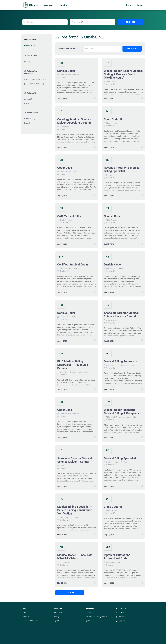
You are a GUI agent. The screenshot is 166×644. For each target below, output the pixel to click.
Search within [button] (32, 56)
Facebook (122, 609)
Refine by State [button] (32, 113)
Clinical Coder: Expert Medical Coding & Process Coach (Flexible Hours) (123, 74)
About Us (26, 617)
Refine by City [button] (32, 93)
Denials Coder (66, 71)
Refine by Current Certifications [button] (32, 72)
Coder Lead (65, 168)
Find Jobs (131, 22)
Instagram (122, 617)
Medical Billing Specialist (120, 458)
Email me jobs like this (67, 49)
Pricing (56, 617)
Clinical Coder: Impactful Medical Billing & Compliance (123, 412)
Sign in (129, 5)
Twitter (121, 613)
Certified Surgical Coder (73, 265)
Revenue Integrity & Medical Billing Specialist (122, 169)
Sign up (139, 5)
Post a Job (58, 613)
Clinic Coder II (113, 119)
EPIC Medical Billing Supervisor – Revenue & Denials (73, 365)
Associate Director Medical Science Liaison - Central (121, 315)
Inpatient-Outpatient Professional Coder (117, 557)
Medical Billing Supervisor (121, 361)
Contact (26, 613)
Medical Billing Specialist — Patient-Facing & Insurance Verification (75, 510)
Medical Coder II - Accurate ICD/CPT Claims (75, 557)
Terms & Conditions (30, 621)
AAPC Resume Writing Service (96, 617)
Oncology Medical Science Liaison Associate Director (74, 121)
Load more (70, 593)
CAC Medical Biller (69, 216)
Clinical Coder (113, 216)
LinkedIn (122, 621)
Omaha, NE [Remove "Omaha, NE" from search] (28, 46)
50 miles (28, 62)
